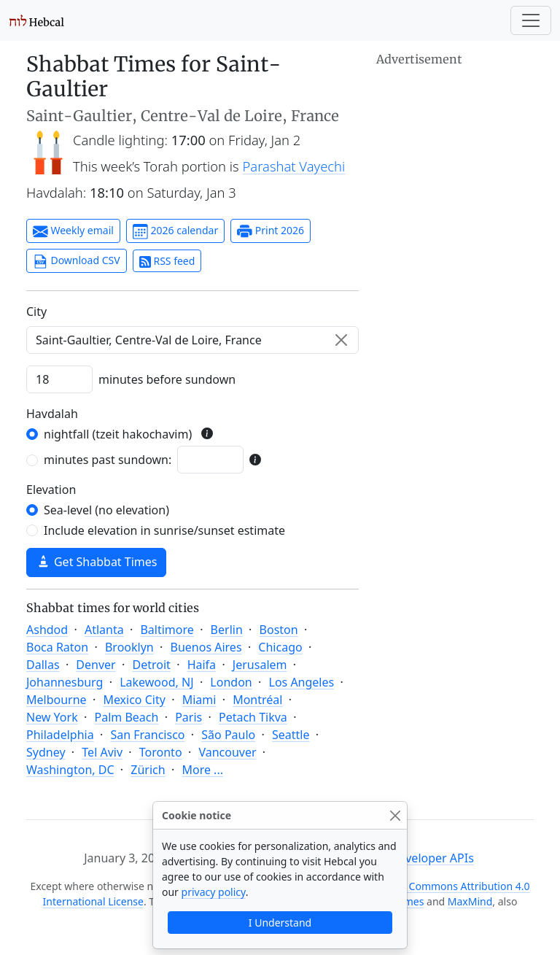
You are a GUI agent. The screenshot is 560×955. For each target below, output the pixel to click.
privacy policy (214, 892)
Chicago (280, 647)
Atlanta (104, 630)
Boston (279, 630)
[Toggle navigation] (531, 20)
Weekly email (73, 231)
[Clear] (341, 340)
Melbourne (57, 700)
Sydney (46, 752)
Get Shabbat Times (96, 562)
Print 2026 (271, 231)
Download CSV (77, 261)
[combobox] (192, 340)
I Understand (280, 923)
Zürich (148, 770)
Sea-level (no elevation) (106, 510)
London (231, 682)
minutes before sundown (167, 379)
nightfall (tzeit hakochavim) (118, 434)
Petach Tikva (253, 717)
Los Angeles (302, 682)
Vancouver (227, 752)
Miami (199, 700)
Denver (96, 665)
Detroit (151, 665)
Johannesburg (65, 682)
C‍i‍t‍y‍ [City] (36, 312)
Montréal (257, 700)
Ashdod (47, 630)
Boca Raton (57, 647)
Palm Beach (126, 717)
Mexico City (134, 700)
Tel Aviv (102, 752)
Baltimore (167, 630)
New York (52, 717)
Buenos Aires (206, 647)
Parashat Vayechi (294, 166)
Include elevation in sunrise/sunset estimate (164, 530)
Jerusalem (260, 665)
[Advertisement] (455, 142)
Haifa (202, 665)
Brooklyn (129, 647)
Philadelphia (60, 735)
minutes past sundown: (108, 460)
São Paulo (228, 735)
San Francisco (147, 735)
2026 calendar (175, 231)
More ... (202, 770)
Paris (188, 717)
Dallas (43, 665)
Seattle (291, 735)
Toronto (161, 752)
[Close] (395, 815)
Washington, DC (70, 770)
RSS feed (167, 261)
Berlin (227, 630)
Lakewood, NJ (156, 682)
